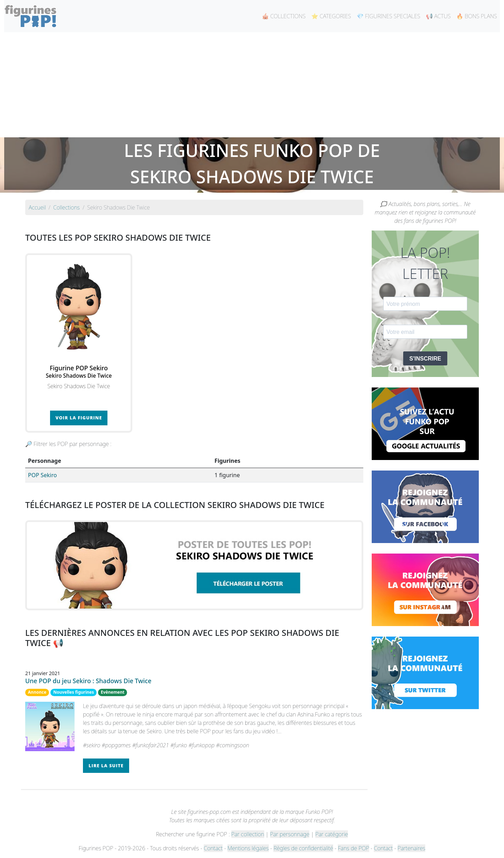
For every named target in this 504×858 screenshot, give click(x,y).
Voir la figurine (79, 418)
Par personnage (290, 834)
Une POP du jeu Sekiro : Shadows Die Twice (88, 681)
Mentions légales (248, 848)
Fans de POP (353, 848)
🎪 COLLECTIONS (284, 16)
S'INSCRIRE (425, 359)
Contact (213, 848)
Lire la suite (106, 766)
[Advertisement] (252, 85)
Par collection (248, 834)
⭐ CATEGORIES (331, 16)
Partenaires (411, 848)
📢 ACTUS (438, 16)
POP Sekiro (42, 475)
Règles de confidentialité (303, 848)
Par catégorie (332, 834)
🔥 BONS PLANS (477, 16)
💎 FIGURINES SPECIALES (388, 16)
